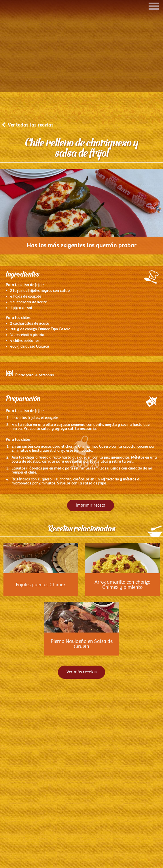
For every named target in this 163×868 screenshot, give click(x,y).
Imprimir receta (91, 533)
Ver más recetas (81, 700)
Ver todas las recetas (28, 153)
